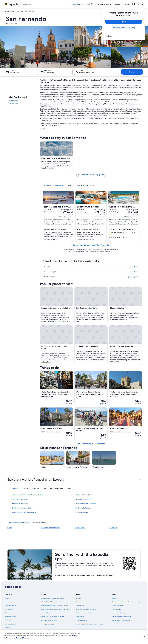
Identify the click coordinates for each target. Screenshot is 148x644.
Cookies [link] (79, 602)
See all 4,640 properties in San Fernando (91, 245)
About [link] (7, 598)
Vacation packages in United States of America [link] (55, 609)
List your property (104, 4)
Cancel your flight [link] (118, 606)
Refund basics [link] (117, 609)
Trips (127, 4)
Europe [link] (7, 11)
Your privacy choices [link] (83, 620)
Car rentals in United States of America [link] (52, 617)
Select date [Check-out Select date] (49, 73)
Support (118, 4)
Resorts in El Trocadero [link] (20, 499)
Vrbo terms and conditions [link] (85, 613)
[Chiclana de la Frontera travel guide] (78, 460)
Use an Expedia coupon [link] (120, 613)
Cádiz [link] (10, 528)
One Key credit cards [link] (47, 624)
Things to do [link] (13, 104)
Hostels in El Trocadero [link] (20, 504)
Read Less (44, 129)
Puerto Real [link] (80, 528)
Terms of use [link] (80, 606)
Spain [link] (13, 11)
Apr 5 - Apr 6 (133, 272)
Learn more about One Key (124, 28)
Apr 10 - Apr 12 (133, 277)
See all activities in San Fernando (91, 444)
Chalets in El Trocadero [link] (83, 499)
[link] (124, 36)
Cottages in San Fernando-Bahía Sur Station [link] (27, 495)
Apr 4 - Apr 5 (133, 267)
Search (132, 72)
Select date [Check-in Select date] (14, 73)
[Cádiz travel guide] (52, 460)
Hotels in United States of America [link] (51, 602)
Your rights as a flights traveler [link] (121, 620)
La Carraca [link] (113, 528)
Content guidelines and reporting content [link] (89, 624)
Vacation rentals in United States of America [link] (54, 606)
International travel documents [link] (122, 617)
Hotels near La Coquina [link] (83, 508)
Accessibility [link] (80, 617)
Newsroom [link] (8, 613)
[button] (74, 479)
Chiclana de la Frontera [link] (51, 528)
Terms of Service (22, 638)
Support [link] (115, 598)
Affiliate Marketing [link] (10, 624)
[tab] (53, 185)
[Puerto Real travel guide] (104, 460)
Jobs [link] (6, 602)
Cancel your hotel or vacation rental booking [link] (126, 602)
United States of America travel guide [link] (52, 598)
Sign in (141, 4)
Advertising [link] (8, 620)
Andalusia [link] (20, 11)
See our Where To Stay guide (91, 175)
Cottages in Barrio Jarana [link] (84, 495)
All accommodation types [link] (49, 620)
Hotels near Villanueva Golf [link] (21, 508)
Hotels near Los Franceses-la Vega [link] (24, 512)
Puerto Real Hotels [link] (81, 512)
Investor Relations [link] (10, 617)
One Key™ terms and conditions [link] (86, 609)
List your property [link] (10, 606)
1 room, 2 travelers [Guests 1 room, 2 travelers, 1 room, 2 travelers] (87, 73)
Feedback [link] (8, 628)
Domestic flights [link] (46, 613)
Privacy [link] (79, 598)
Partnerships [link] (8, 609)
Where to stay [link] (14, 101)
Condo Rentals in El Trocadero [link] (85, 504)
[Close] (144, 637)
